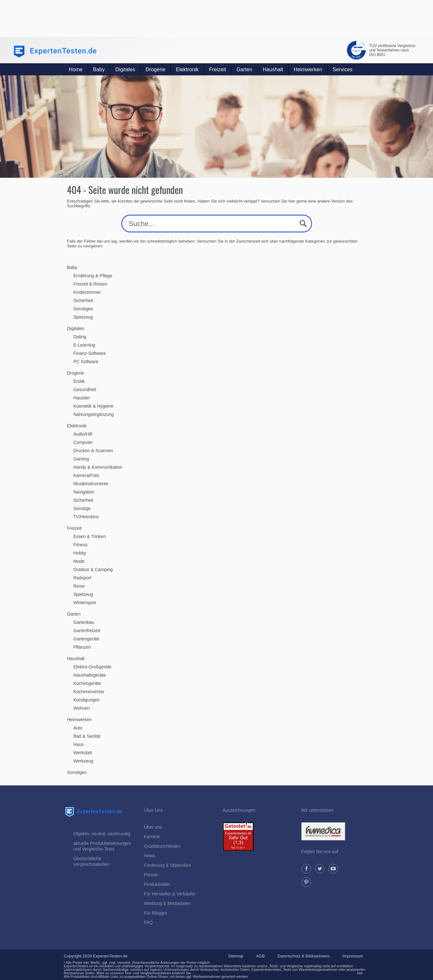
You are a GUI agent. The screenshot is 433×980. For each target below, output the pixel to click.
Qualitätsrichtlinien (162, 846)
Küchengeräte (87, 683)
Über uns (153, 827)
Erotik (79, 381)
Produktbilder (157, 884)
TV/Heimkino (86, 517)
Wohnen (82, 708)
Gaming (81, 459)
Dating (80, 337)
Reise (79, 586)
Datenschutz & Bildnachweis (304, 956)
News (150, 856)
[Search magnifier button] (303, 224)
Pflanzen (82, 647)
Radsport (83, 578)
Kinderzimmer (87, 292)
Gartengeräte (87, 639)
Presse (151, 875)
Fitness (81, 545)
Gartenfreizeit (87, 631)
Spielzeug (83, 317)
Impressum (353, 956)
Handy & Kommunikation (98, 467)
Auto (78, 728)
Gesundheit (85, 390)
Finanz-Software (90, 353)
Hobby (80, 553)
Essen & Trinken (90, 536)
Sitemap (236, 956)
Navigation (84, 492)
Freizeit (217, 69)
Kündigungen (87, 700)
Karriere (152, 837)
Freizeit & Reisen (91, 284)
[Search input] (211, 224)
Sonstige (82, 508)
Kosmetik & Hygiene (94, 406)
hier (360, 973)
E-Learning (84, 345)
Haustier (82, 398)
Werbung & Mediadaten (168, 903)
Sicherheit (83, 300)
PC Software (86, 362)
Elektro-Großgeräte (93, 667)
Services (343, 69)
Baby (99, 69)
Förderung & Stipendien (168, 865)
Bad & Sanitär (87, 736)
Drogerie (156, 69)
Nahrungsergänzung (94, 414)
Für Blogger (156, 913)
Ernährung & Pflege (93, 276)
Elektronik (187, 69)
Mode (79, 561)
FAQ (149, 922)
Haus (79, 744)
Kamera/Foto (86, 475)
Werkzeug (84, 761)
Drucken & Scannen (93, 451)
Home (76, 69)
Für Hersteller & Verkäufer (170, 894)
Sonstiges (83, 309)
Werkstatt (83, 753)
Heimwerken (308, 69)
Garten (244, 69)
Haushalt (273, 69)
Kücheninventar (89, 692)
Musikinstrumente (91, 484)
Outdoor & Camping (93, 569)
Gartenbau (84, 622)
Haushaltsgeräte (90, 675)
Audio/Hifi (83, 434)
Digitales (125, 69)
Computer (83, 442)
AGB (260, 956)
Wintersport (85, 603)
